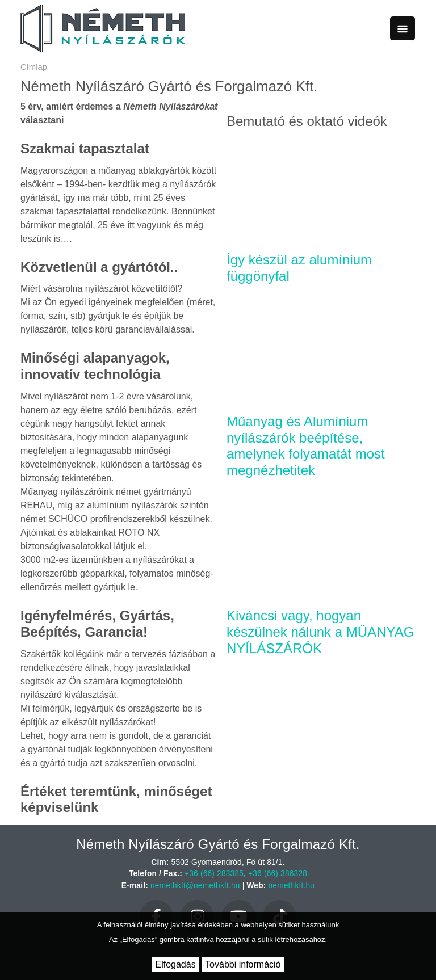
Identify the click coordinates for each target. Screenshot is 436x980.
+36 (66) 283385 (214, 874)
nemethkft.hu (292, 886)
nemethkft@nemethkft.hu (195, 886)
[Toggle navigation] (403, 28)
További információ (243, 964)
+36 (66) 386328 (278, 874)
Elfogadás (175, 964)
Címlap (34, 67)
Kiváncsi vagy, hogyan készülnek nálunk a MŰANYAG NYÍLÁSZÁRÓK (320, 632)
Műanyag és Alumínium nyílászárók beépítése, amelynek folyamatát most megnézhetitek (306, 446)
